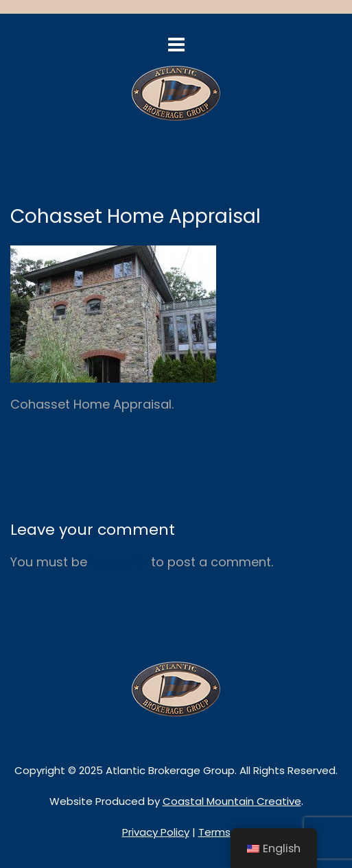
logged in (119, 562)
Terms (214, 832)
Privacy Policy (156, 832)
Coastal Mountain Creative (232, 801)
